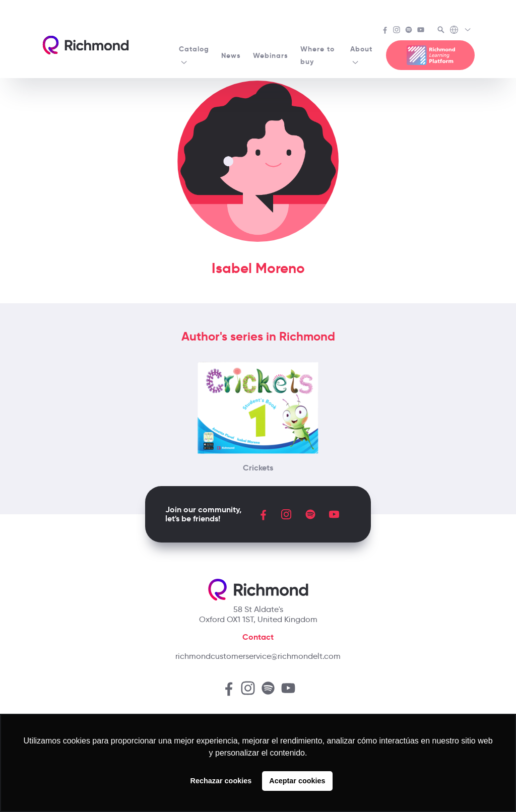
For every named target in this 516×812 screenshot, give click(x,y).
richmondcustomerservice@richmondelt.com (258, 656)
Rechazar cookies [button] (221, 781)
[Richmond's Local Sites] (461, 31)
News (231, 55)
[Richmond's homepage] (86, 45)
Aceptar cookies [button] (297, 781)
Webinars (271, 55)
